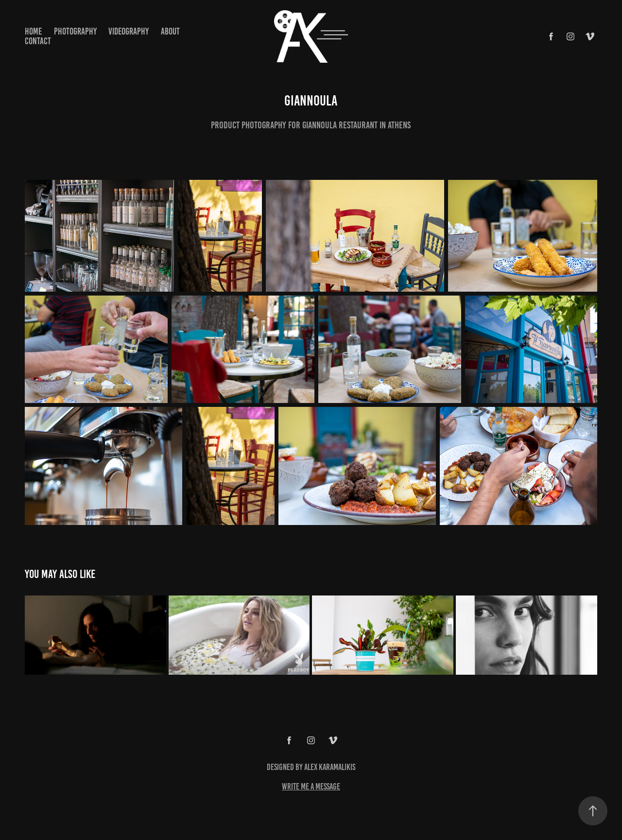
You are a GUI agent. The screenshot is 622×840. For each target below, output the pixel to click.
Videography (129, 31)
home (33, 31)
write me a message (311, 787)
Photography (75, 31)
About (170, 31)
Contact (38, 41)
